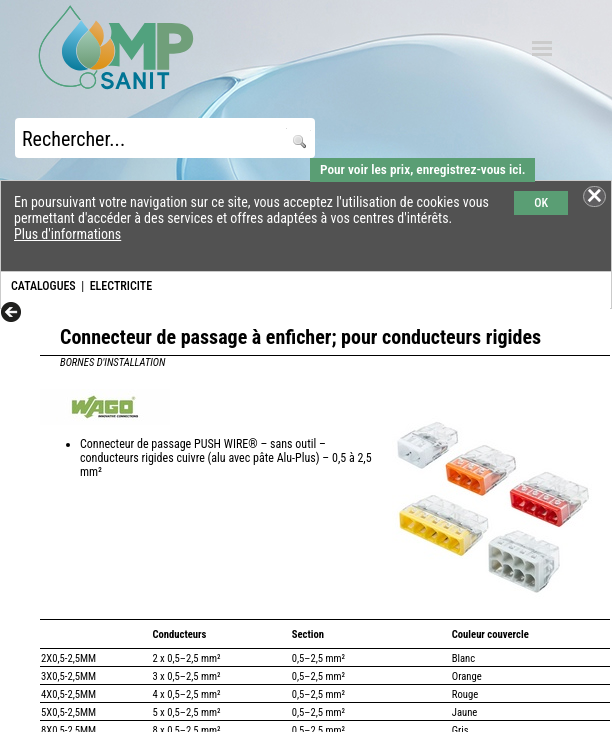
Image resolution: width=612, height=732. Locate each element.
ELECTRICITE (121, 286)
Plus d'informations (67, 234)
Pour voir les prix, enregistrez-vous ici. (422, 169)
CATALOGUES (43, 286)
